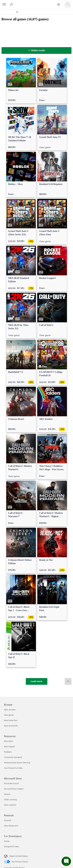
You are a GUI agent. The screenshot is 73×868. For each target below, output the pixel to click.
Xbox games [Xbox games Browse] (9, 715)
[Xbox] (9, 12)
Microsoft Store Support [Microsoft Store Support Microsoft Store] (14, 789)
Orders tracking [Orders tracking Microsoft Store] (10, 799)
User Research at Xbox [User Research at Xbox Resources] (13, 768)
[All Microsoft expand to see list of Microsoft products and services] (4, 5)
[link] (21, 81)
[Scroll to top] (68, 681)
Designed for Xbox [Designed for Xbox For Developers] (11, 846)
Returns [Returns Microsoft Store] (7, 794)
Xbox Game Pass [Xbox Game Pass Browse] (11, 720)
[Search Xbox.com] (12, 4)
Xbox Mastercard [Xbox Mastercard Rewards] (11, 826)
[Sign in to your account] (68, 5)
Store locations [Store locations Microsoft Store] (10, 805)
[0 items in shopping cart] (60, 5)
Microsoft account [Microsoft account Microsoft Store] (11, 783)
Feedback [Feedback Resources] (8, 752)
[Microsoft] (36, 3)
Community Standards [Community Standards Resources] (13, 757)
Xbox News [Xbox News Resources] (9, 741)
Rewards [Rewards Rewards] (8, 820)
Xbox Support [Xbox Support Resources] (9, 746)
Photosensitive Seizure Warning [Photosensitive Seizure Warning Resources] (17, 763)
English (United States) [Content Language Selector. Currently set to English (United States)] (18, 856)
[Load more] (37, 681)
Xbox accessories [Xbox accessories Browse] (11, 726)
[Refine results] (37, 51)
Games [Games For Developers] (7, 841)
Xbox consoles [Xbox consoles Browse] (10, 710)
